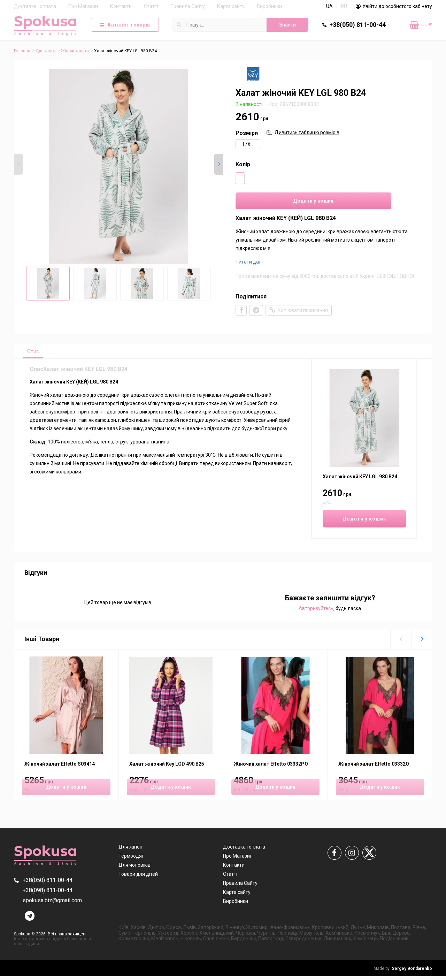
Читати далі (249, 264)
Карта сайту (231, 6)
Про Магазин (83, 6)
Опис (35, 354)
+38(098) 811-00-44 (48, 894)
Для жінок (46, 51)
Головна (22, 51)
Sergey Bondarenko (403, 972)
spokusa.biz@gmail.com (52, 904)
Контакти (121, 6)
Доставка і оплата (35, 6)
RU (344, 6)
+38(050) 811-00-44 (357, 25)
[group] (118, 167)
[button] (219, 165)
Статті (151, 6)
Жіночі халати (75, 51)
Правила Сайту (188, 6)
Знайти (288, 25)
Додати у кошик (279, 203)
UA (329, 6)
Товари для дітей (138, 878)
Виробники (269, 6)
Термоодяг (131, 860)
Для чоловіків (134, 869)
